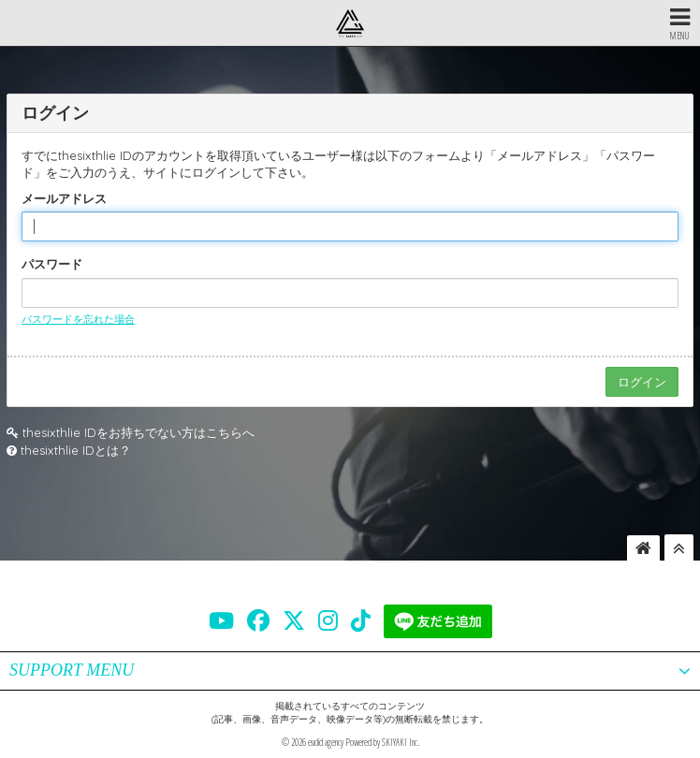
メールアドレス (64, 198)
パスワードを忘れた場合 (78, 319)
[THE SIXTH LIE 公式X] (294, 620)
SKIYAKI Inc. (401, 742)
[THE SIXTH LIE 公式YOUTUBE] (221, 620)
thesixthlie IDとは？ (76, 450)
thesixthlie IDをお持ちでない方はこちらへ (139, 432)
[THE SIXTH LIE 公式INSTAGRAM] (328, 620)
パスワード (52, 264)
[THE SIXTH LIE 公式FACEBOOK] (258, 620)
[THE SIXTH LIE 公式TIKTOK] (361, 620)
